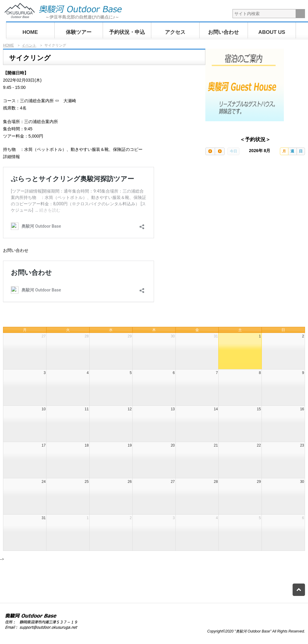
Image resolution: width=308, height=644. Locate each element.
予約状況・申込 (127, 32)
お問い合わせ (223, 32)
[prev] (210, 151)
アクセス (175, 32)
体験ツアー (79, 32)
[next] (220, 151)
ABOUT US (272, 32)
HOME (30, 32)
